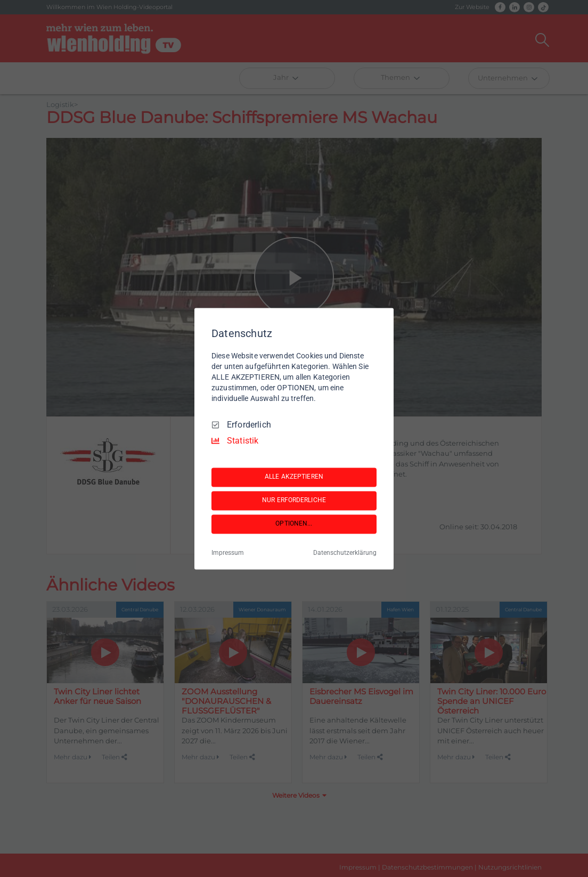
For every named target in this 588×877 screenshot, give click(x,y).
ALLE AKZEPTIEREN (294, 477)
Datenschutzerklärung (345, 553)
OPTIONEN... (294, 524)
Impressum (228, 553)
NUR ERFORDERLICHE (294, 501)
